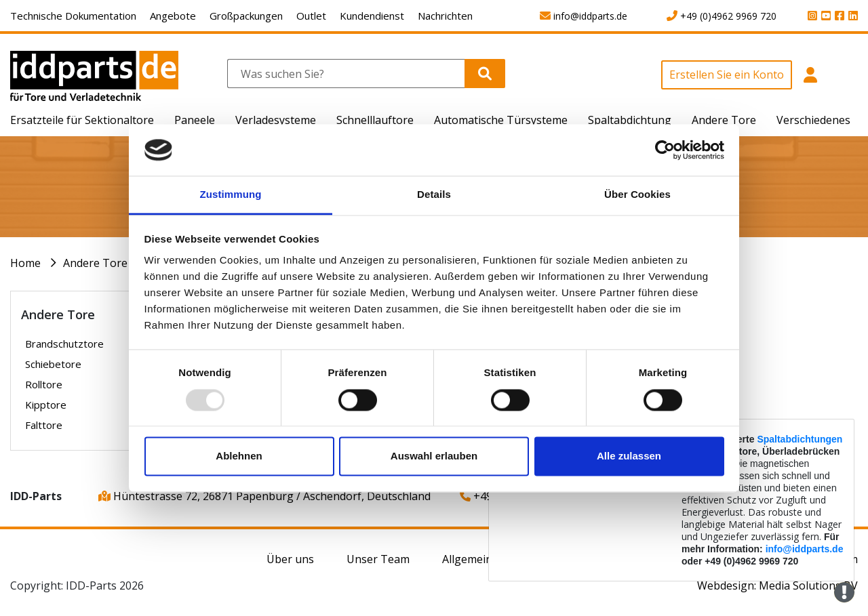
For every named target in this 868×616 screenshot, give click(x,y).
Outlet (311, 16)
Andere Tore (95, 263)
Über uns (290, 559)
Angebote (173, 16)
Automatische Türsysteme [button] (501, 120)
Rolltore (44, 384)
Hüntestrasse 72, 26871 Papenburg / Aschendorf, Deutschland (264, 496)
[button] (810, 82)
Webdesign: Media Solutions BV (777, 586)
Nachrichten (445, 16)
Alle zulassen (629, 456)
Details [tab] (434, 195)
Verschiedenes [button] (813, 120)
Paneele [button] (195, 120)
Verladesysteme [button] (276, 120)
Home (25, 263)
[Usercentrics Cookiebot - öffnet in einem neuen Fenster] (665, 150)
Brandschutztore (64, 344)
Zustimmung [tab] (231, 195)
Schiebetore (53, 364)
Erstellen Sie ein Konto (727, 75)
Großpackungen (246, 16)
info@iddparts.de (805, 549)
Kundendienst (372, 16)
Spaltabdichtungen (800, 439)
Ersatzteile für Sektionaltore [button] (82, 120)
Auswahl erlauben (434, 456)
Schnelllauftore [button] (375, 120)
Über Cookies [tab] (637, 195)
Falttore (44, 425)
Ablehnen (239, 456)
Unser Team (378, 559)
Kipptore (46, 405)
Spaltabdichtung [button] (630, 120)
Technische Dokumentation (73, 16)
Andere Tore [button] (724, 120)
